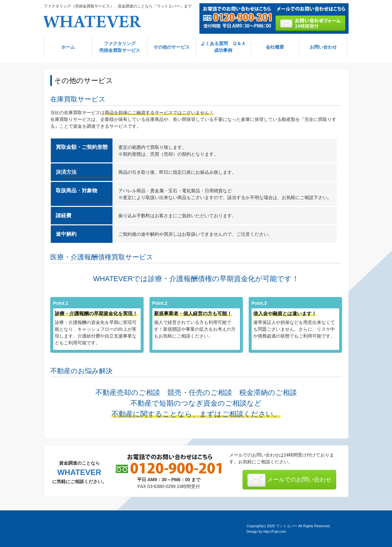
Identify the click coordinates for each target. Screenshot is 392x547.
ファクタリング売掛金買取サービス (120, 47)
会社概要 (275, 47)
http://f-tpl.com (275, 531)
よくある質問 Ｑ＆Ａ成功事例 (223, 47)
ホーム (68, 47)
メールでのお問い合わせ (289, 480)
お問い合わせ (323, 47)
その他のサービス (172, 47)
